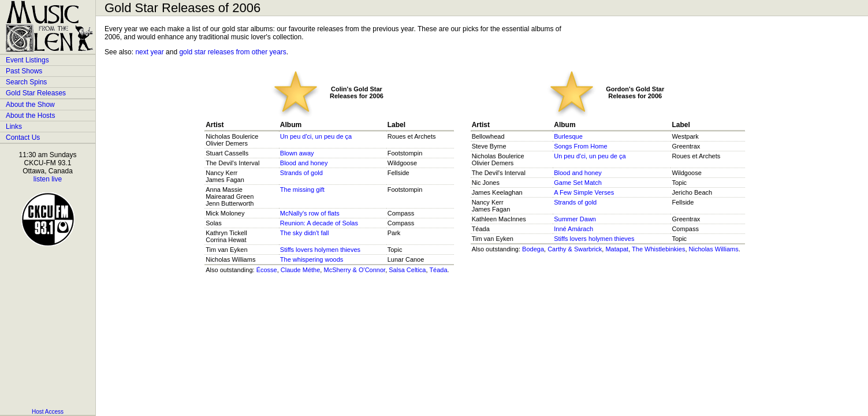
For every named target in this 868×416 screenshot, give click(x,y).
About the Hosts (30, 116)
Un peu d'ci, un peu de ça (316, 136)
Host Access (48, 412)
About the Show (30, 105)
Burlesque (568, 136)
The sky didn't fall (305, 233)
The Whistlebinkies (658, 249)
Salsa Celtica (407, 270)
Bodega (533, 249)
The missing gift (302, 190)
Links (14, 127)
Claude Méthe (301, 270)
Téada (438, 270)
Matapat (617, 249)
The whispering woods (312, 259)
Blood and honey (304, 163)
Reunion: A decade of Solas (319, 223)
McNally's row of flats (310, 213)
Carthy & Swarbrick (575, 249)
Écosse (267, 270)
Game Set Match (578, 183)
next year (149, 52)
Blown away (297, 153)
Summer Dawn (575, 219)
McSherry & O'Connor (354, 270)
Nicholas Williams (714, 249)
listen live (48, 179)
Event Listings (27, 60)
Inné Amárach (573, 229)
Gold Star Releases (36, 93)
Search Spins (26, 82)
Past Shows (24, 71)
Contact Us (23, 138)
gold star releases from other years (232, 52)
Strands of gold (301, 173)
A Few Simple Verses (584, 192)
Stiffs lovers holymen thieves (320, 250)
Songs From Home (580, 146)
